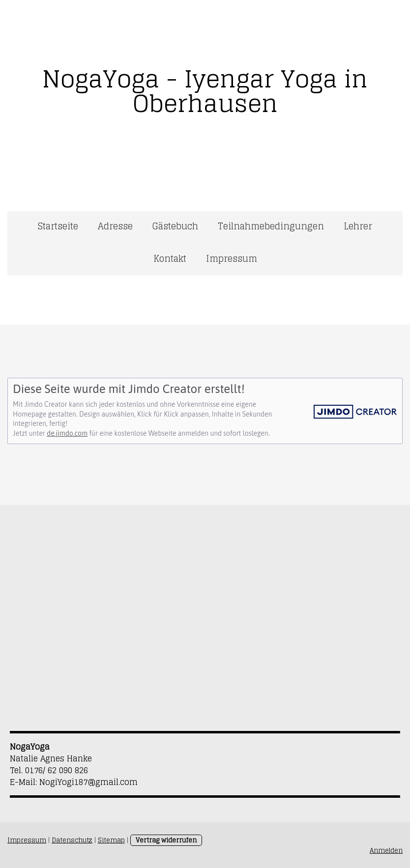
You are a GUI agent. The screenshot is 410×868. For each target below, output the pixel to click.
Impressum (232, 258)
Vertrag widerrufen (166, 840)
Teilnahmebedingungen (271, 226)
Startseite (58, 226)
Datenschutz (72, 840)
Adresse (115, 226)
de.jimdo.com (67, 433)
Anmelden (386, 851)
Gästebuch (175, 226)
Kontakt (170, 258)
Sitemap (111, 840)
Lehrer (358, 226)
